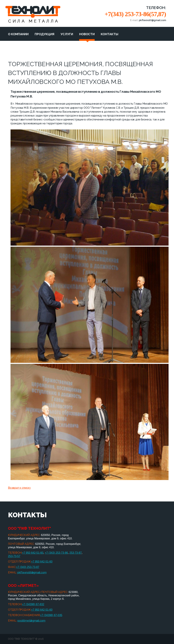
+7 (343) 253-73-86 (56, 553)
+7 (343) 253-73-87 (28, 567)
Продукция (45, 34)
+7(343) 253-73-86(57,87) (135, 14)
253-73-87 (75, 553)
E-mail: (148, 20)
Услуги (67, 34)
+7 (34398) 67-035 (51, 615)
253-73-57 (14, 556)
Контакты (109, 34)
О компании (18, 34)
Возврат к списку (19, 488)
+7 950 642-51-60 (33, 553)
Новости (87, 34)
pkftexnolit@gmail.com (32, 572)
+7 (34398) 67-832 (33, 604)
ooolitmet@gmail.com (31, 621)
